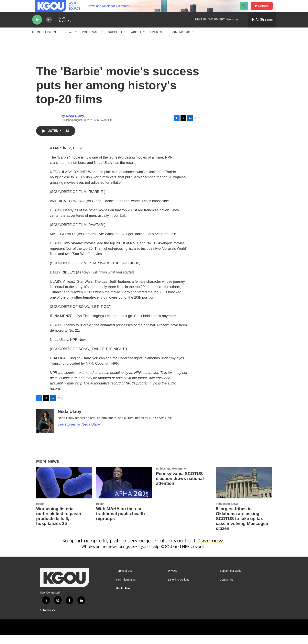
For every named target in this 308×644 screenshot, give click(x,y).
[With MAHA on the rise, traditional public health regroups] (124, 492)
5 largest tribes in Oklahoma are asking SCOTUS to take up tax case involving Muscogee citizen (242, 527)
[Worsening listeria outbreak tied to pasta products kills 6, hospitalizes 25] (64, 492)
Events (156, 41)
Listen (51, 41)
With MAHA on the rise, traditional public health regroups (120, 522)
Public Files (123, 597)
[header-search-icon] (246, 10)
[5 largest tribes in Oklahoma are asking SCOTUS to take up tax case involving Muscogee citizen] (244, 492)
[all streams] (262, 28)
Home (37, 41)
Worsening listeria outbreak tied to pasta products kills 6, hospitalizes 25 (59, 525)
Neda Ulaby (75, 125)
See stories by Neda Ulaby (79, 433)
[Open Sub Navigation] (59, 41)
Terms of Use (124, 580)
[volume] (49, 29)
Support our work (230, 580)
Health (40, 513)
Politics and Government (172, 477)
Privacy (172, 580)
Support (115, 41)
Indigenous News (227, 513)
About (136, 41)
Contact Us (180, 41)
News (69, 41)
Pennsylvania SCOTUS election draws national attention (180, 487)
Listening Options (179, 588)
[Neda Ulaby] (45, 430)
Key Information (126, 588)
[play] (37, 29)
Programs (91, 41)
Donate (266, 10)
